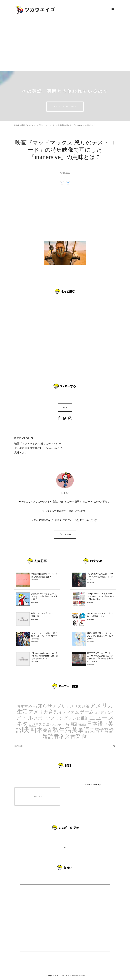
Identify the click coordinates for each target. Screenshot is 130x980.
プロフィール (65, 534)
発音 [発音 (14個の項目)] (47, 730)
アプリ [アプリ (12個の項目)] (59, 706)
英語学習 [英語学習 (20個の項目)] (99, 730)
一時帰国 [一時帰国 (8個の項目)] (69, 724)
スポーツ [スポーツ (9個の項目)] (42, 718)
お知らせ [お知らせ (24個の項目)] (42, 706)
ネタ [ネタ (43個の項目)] (22, 724)
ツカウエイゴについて (65, 106)
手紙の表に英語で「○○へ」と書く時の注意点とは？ (45, 577)
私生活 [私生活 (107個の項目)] (62, 730)
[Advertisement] (65, 45)
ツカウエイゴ (37, 796)
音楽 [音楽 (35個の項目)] (76, 736)
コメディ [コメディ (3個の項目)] (101, 712)
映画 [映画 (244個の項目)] (29, 729)
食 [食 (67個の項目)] (84, 736)
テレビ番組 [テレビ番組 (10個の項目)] (78, 718)
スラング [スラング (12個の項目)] (59, 718)
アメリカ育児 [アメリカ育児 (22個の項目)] (43, 712)
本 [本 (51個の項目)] (40, 730)
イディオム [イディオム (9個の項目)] (69, 712)
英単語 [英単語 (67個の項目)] (81, 730)
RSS (65, 407)
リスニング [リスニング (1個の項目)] (55, 725)
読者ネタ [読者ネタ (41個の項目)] (59, 736)
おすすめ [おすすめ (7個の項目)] (24, 706)
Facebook (59, 420)
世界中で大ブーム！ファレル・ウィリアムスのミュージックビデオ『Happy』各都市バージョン (101, 659)
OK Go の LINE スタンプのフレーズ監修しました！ (101, 616)
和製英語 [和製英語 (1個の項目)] (82, 725)
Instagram (70, 420)
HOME (17, 125)
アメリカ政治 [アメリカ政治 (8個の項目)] (78, 706)
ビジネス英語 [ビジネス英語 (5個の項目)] (39, 724)
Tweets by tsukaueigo (93, 785)
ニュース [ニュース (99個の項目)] (102, 717)
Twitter (65, 420)
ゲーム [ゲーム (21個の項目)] (87, 712)
